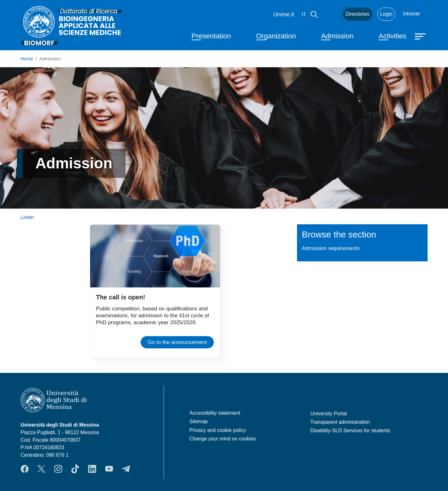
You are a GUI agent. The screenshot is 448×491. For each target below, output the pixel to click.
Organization (276, 36)
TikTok (75, 469)
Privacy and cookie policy (218, 430)
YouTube (109, 469)
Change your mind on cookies (223, 439)
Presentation (211, 36)
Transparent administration (340, 422)
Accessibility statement (215, 413)
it (304, 15)
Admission (337, 36)
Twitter (41, 469)
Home (27, 59)
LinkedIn (92, 469)
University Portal (329, 414)
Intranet (411, 14)
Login (386, 14)
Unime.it (284, 14)
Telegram (126, 469)
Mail (330, 14)
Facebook (25, 469)
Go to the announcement (177, 342)
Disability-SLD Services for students (350, 431)
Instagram (58, 469)
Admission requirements (331, 248)
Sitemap (199, 421)
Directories (358, 14)
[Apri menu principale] (421, 36)
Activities (392, 36)
